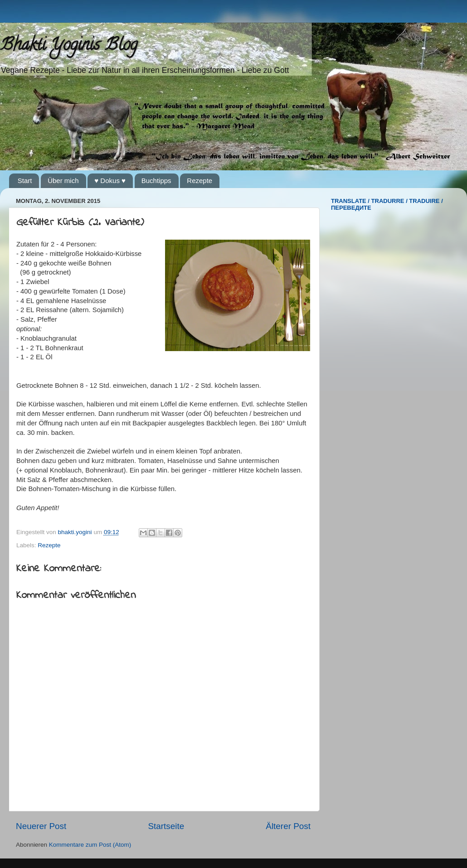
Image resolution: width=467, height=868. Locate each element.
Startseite (166, 826)
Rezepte (199, 181)
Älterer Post (288, 826)
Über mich (63, 181)
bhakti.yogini (76, 532)
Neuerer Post (41, 826)
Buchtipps (156, 181)
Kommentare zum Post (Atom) (90, 845)
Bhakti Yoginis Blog (69, 46)
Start (25, 181)
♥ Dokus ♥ (110, 181)
